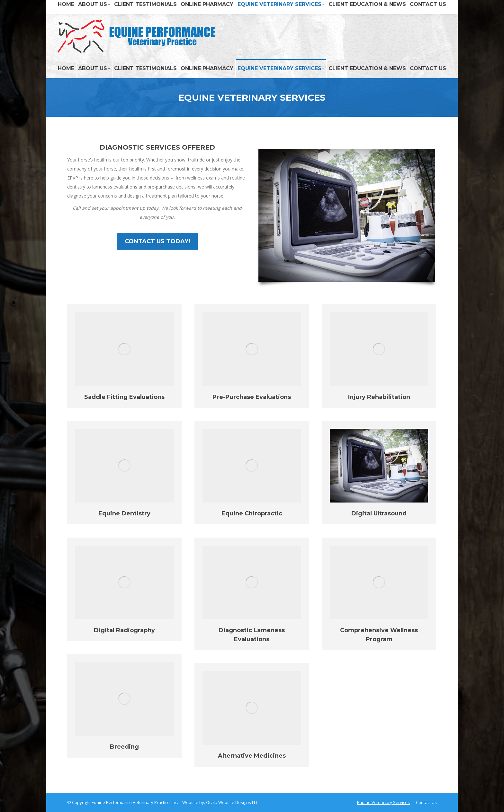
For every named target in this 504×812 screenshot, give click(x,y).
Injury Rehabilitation (379, 397)
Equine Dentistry (124, 513)
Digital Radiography (124, 630)
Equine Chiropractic (252, 513)
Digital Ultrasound (379, 513)
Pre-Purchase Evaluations (252, 397)
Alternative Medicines (252, 756)
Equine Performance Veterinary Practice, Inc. (135, 802)
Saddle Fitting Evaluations (124, 397)
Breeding (124, 747)
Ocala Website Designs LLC (232, 802)
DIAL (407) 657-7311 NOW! (421, 7)
